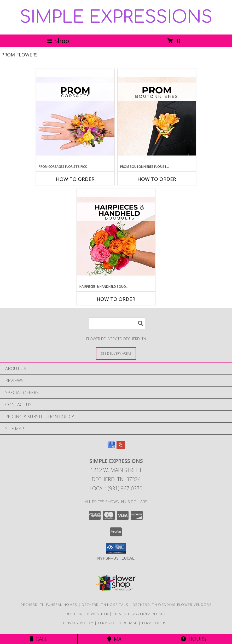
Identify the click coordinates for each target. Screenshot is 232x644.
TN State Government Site (140, 614)
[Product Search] (117, 323)
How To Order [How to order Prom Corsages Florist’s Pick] (75, 179)
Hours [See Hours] (193, 639)
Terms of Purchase (117, 623)
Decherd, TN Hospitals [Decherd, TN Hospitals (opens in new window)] (105, 605)
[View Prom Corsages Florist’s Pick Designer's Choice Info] (75, 117)
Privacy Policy (78, 623)
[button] (116, 548)
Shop (58, 41)
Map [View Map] (116, 639)
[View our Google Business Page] (111, 447)
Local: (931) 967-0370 (116, 488)
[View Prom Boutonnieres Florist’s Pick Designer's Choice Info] (157, 117)
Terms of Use (155, 623)
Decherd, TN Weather (87, 614)
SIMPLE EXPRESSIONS (116, 17)
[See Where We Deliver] (116, 353)
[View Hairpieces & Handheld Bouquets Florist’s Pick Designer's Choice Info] (116, 237)
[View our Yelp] (121, 447)
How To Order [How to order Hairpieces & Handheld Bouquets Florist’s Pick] (116, 299)
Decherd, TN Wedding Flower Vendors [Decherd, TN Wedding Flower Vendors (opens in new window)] (172, 605)
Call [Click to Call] (39, 639)
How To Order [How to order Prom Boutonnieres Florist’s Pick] (157, 179)
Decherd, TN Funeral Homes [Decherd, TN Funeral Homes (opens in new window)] (49, 605)
